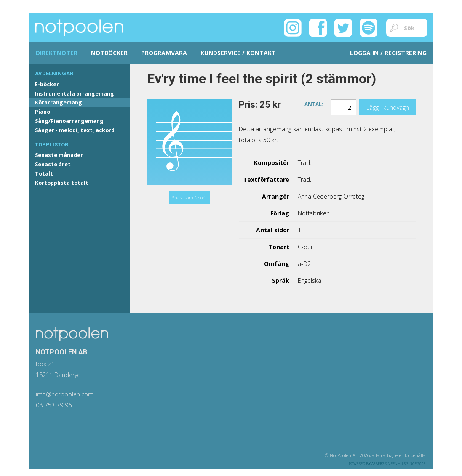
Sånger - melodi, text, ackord (75, 130)
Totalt (44, 174)
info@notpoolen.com (65, 394)
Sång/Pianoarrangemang (69, 121)
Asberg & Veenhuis (389, 464)
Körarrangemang (59, 102)
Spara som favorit (190, 198)
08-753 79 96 (54, 405)
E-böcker (47, 84)
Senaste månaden (59, 155)
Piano (43, 112)
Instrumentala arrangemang (75, 94)
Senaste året (53, 164)
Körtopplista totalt (62, 183)
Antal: (314, 104)
